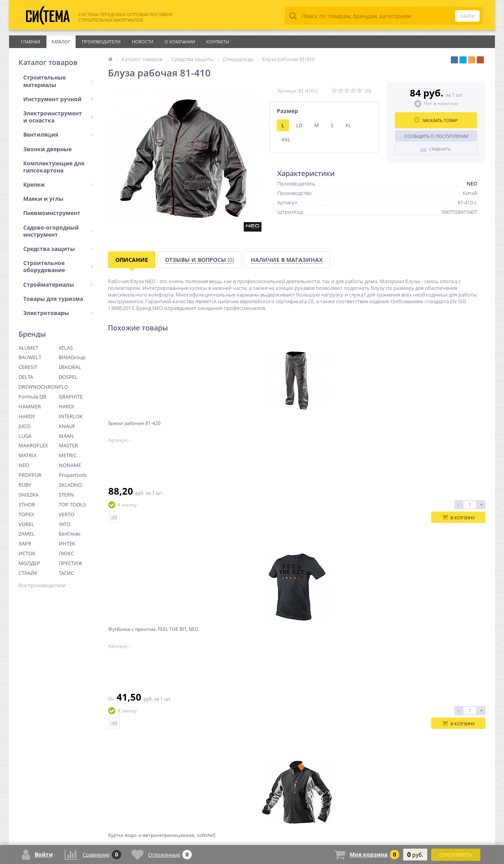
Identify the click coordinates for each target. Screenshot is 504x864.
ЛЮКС (66, 553)
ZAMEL (27, 534)
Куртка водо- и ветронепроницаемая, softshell (341, 430)
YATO (65, 524)
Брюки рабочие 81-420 (142, 426)
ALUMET (28, 348)
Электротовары (58, 313)
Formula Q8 (32, 397)
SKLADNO (70, 485)
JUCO (24, 426)
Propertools (73, 475)
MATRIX (28, 455)
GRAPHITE (71, 397)
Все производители (42, 585)
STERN (66, 495)
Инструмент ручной (58, 99)
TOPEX (26, 514)
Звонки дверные (47, 149)
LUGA (25, 436)
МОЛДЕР (29, 563)
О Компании (180, 42)
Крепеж (58, 184)
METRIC (68, 455)
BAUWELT (30, 357)
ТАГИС (66, 573)
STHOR (27, 504)
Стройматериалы (58, 285)
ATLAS (66, 348)
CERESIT (28, 367)
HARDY (27, 416)
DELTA (26, 377)
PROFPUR (30, 475)
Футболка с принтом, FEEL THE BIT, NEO (246, 430)
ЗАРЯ (25, 543)
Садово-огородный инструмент (58, 231)
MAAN (66, 436)
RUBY (25, 485)
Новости (143, 42)
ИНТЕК (67, 543)
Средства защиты (58, 249)
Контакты (218, 42)
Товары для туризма (53, 299)
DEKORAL (70, 367)
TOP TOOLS (72, 504)
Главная (31, 42)
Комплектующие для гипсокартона (54, 167)
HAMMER (30, 406)
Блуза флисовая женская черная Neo (437, 430)
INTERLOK (71, 416)
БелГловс (70, 534)
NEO (24, 465)
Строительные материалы (58, 81)
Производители (101, 42)
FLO (63, 387)
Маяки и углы (43, 199)
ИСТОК (27, 553)
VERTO (67, 514)
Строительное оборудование (58, 266)
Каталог (61, 42)
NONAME (70, 465)
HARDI (66, 406)
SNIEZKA (29, 495)
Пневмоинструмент (52, 213)
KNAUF (67, 426)
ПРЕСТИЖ (70, 563)
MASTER (68, 445)
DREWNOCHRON (39, 387)
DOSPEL (68, 377)
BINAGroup (72, 357)
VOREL (26, 524)
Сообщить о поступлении (436, 136)
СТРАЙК (28, 573)
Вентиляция (58, 134)
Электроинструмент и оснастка (58, 117)
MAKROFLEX (33, 445)
